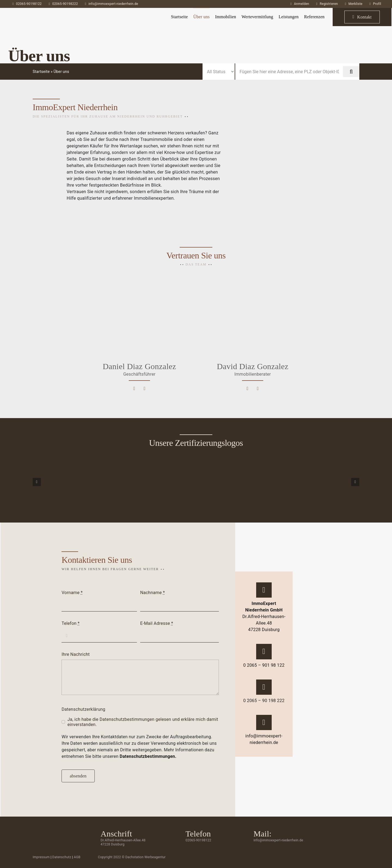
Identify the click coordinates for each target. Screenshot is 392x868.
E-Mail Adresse (157, 623)
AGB (77, 857)
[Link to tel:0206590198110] (145, 389)
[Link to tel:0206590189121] (258, 389)
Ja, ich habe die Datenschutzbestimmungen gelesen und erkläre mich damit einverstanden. (143, 722)
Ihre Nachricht (76, 654)
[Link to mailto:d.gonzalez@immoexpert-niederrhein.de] (134, 389)
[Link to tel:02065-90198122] (264, 651)
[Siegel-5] (224, 481)
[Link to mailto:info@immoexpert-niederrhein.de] (264, 722)
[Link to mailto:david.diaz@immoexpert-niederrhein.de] (247, 389)
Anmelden (302, 4)
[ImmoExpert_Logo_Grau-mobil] (34, 13)
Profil (377, 4)
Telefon (71, 623)
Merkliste (355, 4)
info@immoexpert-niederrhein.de (113, 4)
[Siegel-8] (168, 481)
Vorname (72, 593)
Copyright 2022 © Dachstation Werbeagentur (132, 857)
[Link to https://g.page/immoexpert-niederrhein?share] (264, 590)
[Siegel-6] (281, 481)
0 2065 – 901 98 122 (264, 665)
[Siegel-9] (54, 481)
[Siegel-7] (111, 481)
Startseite (41, 72)
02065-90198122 (29, 4)
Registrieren (329, 4)
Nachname (153, 593)
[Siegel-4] (338, 481)
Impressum (41, 857)
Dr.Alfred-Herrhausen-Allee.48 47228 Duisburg (264, 617)
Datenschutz (62, 857)
